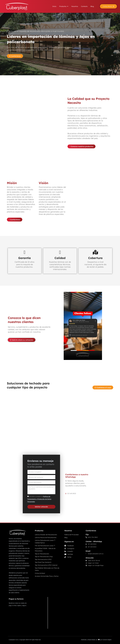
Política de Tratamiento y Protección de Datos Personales (39, 499)
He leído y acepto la (39, 499)
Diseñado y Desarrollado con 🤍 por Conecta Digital (96, 640)
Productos (39, 531)
